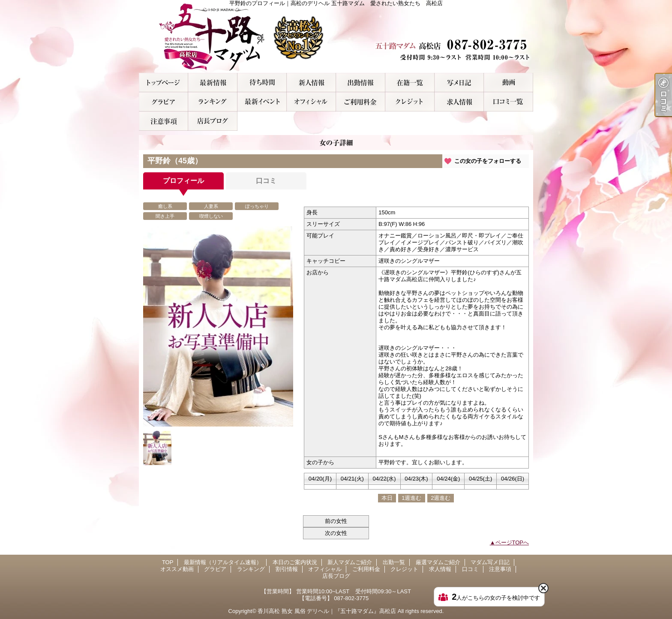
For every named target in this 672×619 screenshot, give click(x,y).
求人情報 (459, 102)
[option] (218, 326)
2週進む (441, 498)
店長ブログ (213, 121)
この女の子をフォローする (488, 161)
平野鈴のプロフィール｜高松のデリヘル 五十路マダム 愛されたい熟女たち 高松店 (336, 36)
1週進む (411, 498)
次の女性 (336, 533)
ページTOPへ (512, 542)
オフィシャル (311, 102)
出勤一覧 (361, 83)
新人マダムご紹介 (311, 83)
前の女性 (336, 521)
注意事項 (163, 121)
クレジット (410, 102)
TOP (163, 83)
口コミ (508, 102)
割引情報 (262, 102)
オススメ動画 (508, 83)
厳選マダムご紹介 (410, 83)
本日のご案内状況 (262, 83)
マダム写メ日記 (459, 83)
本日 (387, 498)
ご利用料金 (361, 102)
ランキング (213, 102)
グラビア (163, 102)
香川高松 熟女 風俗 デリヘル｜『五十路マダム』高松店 (327, 611)
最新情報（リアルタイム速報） (213, 83)
